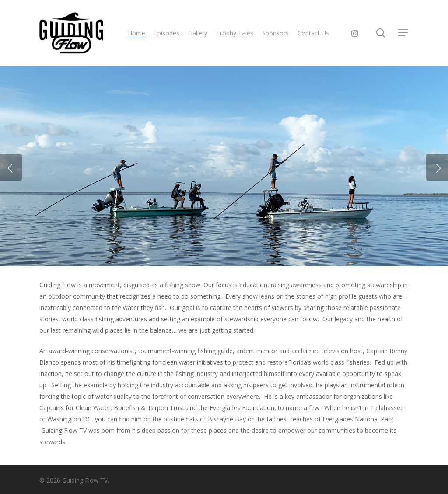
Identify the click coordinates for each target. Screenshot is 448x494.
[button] (403, 33)
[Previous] (11, 167)
